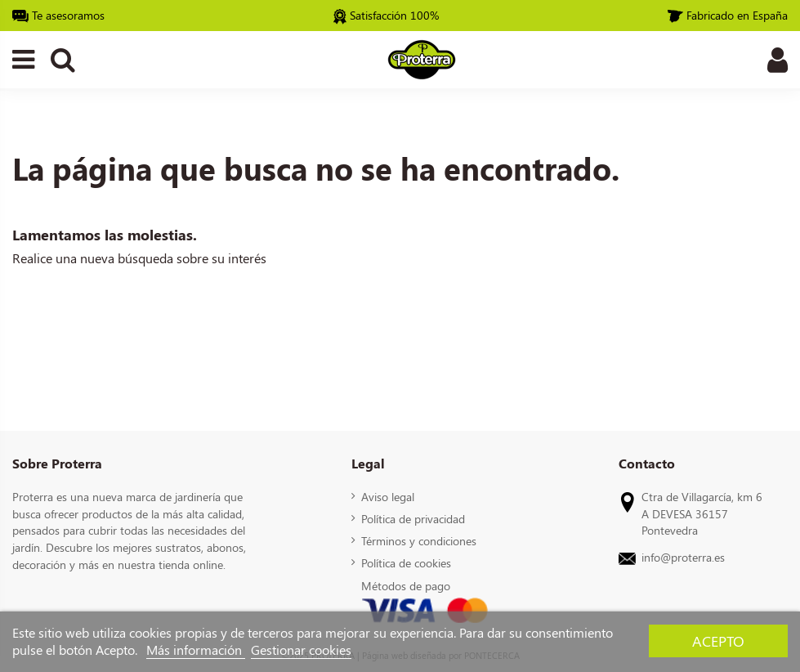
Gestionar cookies (301, 650)
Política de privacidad (413, 518)
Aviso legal (388, 496)
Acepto (718, 641)
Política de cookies (406, 562)
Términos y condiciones (419, 540)
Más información (196, 650)
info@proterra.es (683, 557)
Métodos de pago (406, 585)
